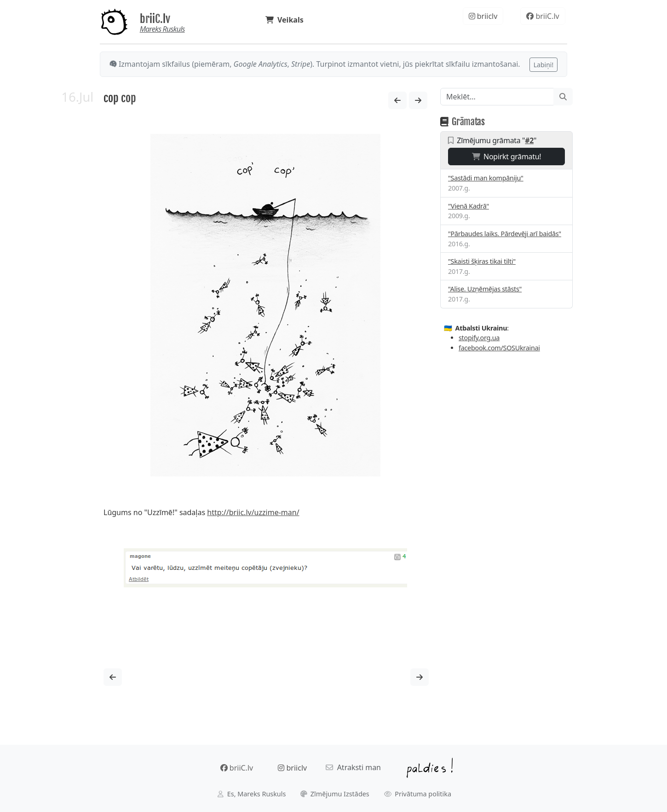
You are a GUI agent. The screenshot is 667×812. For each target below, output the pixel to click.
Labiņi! (543, 65)
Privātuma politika (418, 794)
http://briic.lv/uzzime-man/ (253, 512)
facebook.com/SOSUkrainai (499, 348)
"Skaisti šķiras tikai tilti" (482, 261)
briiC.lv (155, 19)
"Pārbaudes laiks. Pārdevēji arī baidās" (505, 234)
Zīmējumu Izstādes (335, 794)
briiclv (483, 16)
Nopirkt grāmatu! (507, 157)
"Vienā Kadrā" (469, 206)
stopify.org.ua (479, 338)
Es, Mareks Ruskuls (252, 794)
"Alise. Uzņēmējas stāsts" (485, 289)
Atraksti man (353, 767)
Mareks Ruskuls (162, 29)
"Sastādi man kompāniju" (486, 178)
